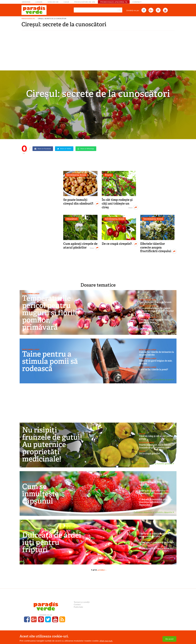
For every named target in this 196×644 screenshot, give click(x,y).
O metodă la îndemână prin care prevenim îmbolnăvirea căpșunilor (156, 502)
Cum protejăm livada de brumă (155, 302)
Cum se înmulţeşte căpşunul (40, 494)
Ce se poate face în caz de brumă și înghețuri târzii (151, 331)
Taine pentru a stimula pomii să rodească (50, 361)
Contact (137, 2)
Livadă (39, 2)
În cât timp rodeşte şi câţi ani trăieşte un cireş (117, 203)
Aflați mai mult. (106, 641)
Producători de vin (85, 2)
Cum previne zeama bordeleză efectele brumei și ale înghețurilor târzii (156, 311)
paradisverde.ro (28, 19)
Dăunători (72, 219)
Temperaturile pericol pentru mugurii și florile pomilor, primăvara (50, 313)
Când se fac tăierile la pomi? (153, 370)
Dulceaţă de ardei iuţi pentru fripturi (52, 542)
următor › (102, 570)
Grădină (26, 2)
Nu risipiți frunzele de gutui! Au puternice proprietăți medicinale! (52, 444)
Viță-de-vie (53, 2)
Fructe (108, 175)
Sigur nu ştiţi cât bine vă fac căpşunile (154, 483)
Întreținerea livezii (76, 175)
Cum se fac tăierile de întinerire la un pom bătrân (156, 353)
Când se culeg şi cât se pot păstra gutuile (156, 437)
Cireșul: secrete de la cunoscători (52, 19)
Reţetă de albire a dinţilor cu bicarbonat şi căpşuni (154, 492)
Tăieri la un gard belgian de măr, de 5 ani (156, 362)
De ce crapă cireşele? (117, 244)
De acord (169, 639)
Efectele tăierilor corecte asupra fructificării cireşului (156, 247)
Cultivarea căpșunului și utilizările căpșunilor (154, 512)
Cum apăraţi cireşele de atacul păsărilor (80, 246)
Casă (66, 2)
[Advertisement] (98, 52)
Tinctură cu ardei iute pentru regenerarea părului (154, 535)
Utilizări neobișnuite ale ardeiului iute (157, 561)
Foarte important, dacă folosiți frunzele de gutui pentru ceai (155, 446)
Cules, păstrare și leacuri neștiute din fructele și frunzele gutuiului (145, 464)
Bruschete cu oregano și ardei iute (156, 542)
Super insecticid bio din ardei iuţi (156, 548)
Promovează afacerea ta (114, 2)
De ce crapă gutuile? (149, 454)
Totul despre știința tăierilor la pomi (158, 380)
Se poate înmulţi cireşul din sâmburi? (78, 202)
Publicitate (78, 607)
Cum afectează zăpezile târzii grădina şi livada (154, 321)
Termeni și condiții (82, 602)
